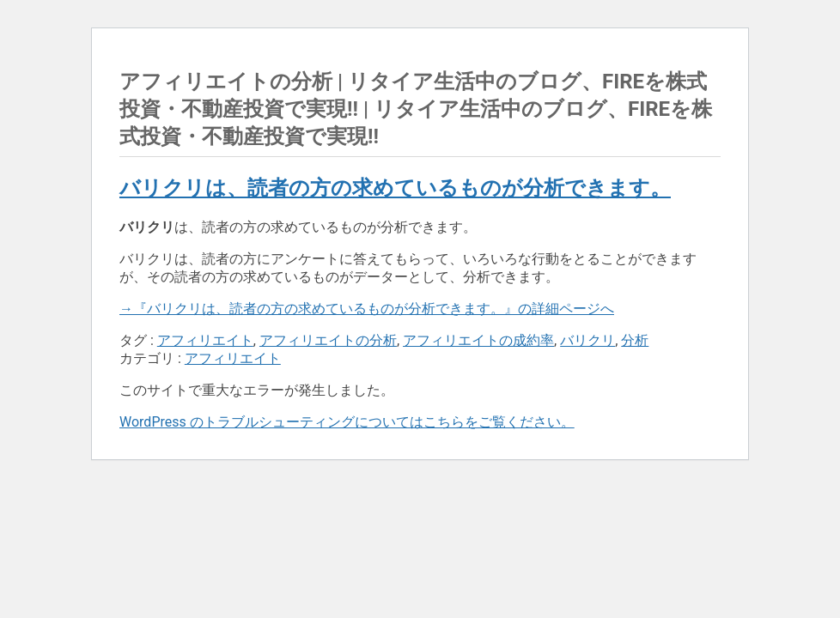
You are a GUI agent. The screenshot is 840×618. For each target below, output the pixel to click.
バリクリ (587, 340)
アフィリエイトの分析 (328, 340)
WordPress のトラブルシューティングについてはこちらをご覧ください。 (347, 422)
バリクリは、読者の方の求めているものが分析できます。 (395, 188)
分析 (635, 340)
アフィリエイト (205, 340)
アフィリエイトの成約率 (478, 340)
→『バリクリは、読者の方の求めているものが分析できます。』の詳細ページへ (367, 309)
